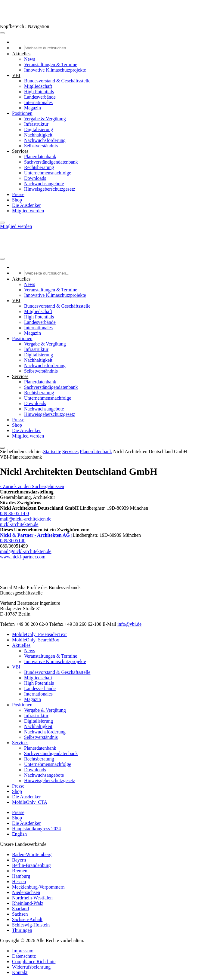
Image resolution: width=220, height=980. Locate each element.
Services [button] (20, 151)
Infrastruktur (36, 124)
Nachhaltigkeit (38, 135)
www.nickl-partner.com (23, 557)
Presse (18, 194)
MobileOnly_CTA (30, 802)
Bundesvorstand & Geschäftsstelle (57, 81)
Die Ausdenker (26, 205)
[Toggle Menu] (2, 33)
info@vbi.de (129, 624)
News (29, 59)
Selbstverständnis (41, 146)
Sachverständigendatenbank (51, 162)
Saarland (20, 909)
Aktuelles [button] (21, 54)
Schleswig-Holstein (31, 925)
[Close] (2, 223)
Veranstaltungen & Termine (51, 65)
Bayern (19, 860)
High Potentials (39, 92)
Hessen (19, 882)
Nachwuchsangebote (44, 184)
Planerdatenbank (40, 157)
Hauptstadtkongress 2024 (36, 829)
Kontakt (20, 972)
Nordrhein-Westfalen (32, 898)
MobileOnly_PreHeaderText (39, 634)
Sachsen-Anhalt (27, 919)
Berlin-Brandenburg (31, 865)
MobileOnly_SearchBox (36, 640)
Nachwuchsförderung (45, 140)
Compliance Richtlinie (34, 962)
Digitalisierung (39, 129)
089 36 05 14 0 (14, 513)
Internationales (38, 102)
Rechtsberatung (39, 167)
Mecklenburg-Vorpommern (38, 887)
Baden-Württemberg (32, 854)
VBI (16, 667)
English (19, 834)
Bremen (20, 871)
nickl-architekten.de (19, 524)
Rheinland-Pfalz (28, 903)
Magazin (33, 108)
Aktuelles (21, 645)
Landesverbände (40, 97)
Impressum (23, 951)
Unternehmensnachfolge (48, 173)
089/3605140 (13, 541)
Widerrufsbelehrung (31, 967)
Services (70, 452)
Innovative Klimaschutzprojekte (55, 70)
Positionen (22, 113)
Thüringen (22, 930)
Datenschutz (24, 956)
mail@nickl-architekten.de (26, 519)
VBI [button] (16, 75)
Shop (17, 200)
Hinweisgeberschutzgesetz (50, 189)
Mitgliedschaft (38, 86)
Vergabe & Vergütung (45, 119)
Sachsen (20, 914)
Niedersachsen (26, 892)
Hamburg (21, 876)
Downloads (35, 178)
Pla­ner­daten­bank (96, 452)
